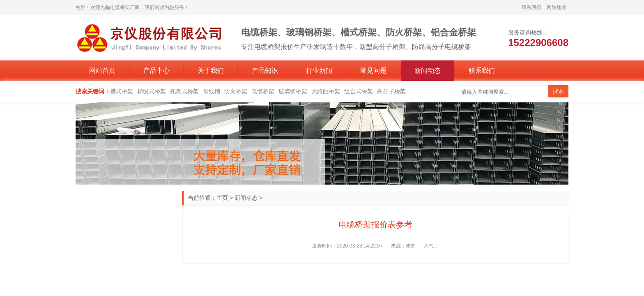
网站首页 (102, 71)
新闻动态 (428, 71)
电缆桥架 (263, 91)
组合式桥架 (359, 91)
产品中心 (156, 71)
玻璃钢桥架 (293, 91)
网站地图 (557, 7)
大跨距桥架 (326, 91)
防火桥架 (236, 91)
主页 (222, 198)
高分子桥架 (391, 91)
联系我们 (531, 7)
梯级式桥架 (152, 91)
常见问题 (373, 71)
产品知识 (265, 71)
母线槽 (212, 91)
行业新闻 (319, 71)
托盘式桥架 (184, 91)
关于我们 (211, 71)
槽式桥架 (122, 91)
